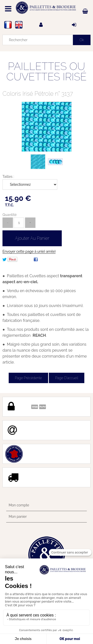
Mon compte (19, 505)
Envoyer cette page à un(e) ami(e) (29, 251)
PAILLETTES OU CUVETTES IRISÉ (47, 72)
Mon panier (18, 517)
